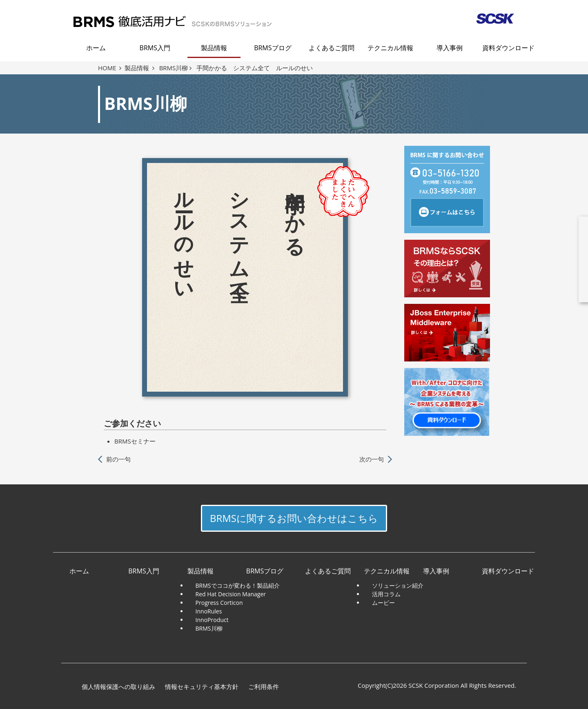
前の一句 (118, 459)
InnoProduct (212, 620)
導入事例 (450, 48)
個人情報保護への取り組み (118, 687)
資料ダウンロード (508, 48)
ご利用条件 (264, 687)
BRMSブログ (273, 48)
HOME (110, 68)
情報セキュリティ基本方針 (202, 687)
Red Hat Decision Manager (231, 594)
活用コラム (386, 594)
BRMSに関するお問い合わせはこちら (294, 518)
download (533, 259)
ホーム (96, 48)
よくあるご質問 (332, 48)
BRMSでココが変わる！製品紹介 (238, 585)
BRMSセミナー (135, 441)
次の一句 (372, 459)
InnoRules (209, 611)
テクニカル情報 (390, 48)
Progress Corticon (219, 603)
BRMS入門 (155, 48)
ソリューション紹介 (398, 585)
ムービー (383, 603)
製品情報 (214, 48)
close (580, 212)
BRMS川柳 (175, 68)
